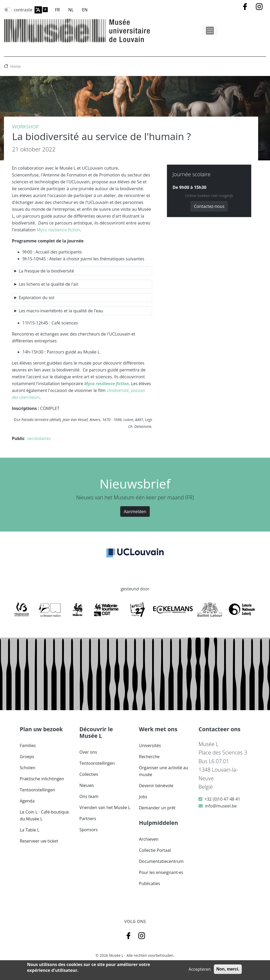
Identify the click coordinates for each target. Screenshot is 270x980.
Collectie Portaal (155, 850)
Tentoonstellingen (37, 790)
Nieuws (87, 785)
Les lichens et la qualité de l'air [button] (49, 284)
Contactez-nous (209, 206)
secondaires (39, 438)
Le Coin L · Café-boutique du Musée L (44, 815)
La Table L (30, 830)
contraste (23, 10)
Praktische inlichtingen (42, 779)
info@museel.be (221, 806)
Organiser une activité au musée (163, 771)
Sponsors (88, 830)
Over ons (88, 752)
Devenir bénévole (156, 786)
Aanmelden (135, 511)
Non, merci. (228, 969)
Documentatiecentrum (161, 861)
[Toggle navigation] (210, 31)
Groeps (27, 757)
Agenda (27, 801)
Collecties (89, 774)
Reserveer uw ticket (39, 841)
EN (85, 10)
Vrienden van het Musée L (105, 807)
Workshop (25, 127)
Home (16, 66)
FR (57, 10)
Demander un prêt (157, 808)
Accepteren (200, 969)
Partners (88, 819)
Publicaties (150, 883)
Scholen (28, 768)
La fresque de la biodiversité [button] (46, 271)
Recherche (149, 757)
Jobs (143, 797)
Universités (150, 745)
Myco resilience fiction (58, 230)
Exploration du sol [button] (37, 298)
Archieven (149, 839)
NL (71, 10)
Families (28, 745)
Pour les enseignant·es (161, 872)
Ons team (89, 796)
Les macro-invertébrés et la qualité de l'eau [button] (61, 311)
